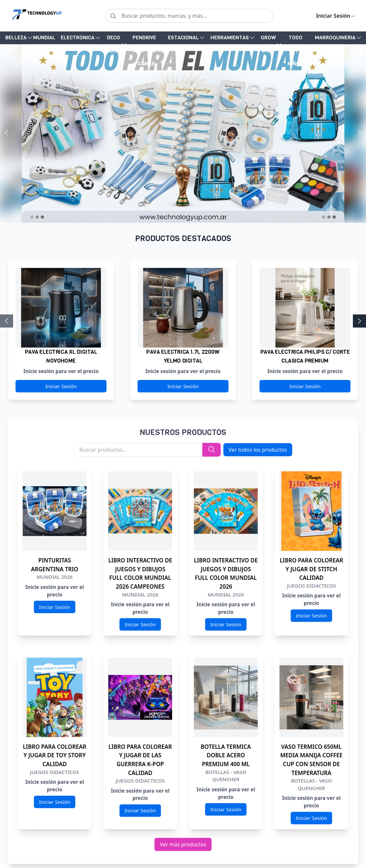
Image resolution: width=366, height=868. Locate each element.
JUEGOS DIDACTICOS (312, 586)
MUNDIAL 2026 (44, 39)
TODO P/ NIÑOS (295, 51)
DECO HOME (113, 44)
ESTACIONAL (183, 38)
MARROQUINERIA (335, 38)
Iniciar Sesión (336, 16)
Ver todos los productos (258, 450)
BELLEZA (16, 38)
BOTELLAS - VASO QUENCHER (226, 776)
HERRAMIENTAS (230, 38)
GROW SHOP (268, 44)
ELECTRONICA (78, 38)
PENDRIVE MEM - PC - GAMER (144, 51)
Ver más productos (183, 844)
